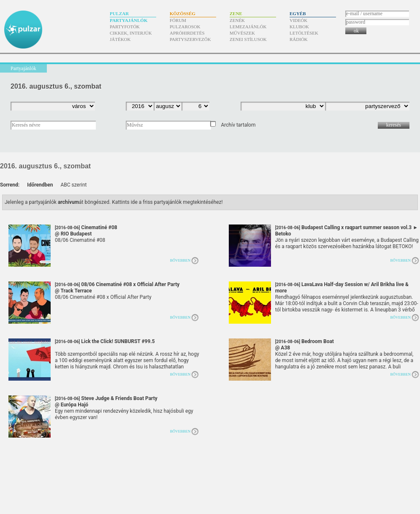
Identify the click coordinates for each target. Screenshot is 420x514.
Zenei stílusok (248, 39)
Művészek (242, 33)
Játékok (120, 39)
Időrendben (40, 185)
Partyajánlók (129, 20)
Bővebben (180, 260)
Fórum (178, 20)
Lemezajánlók (248, 27)
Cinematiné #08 (86, 231)
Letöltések (304, 33)
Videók (298, 20)
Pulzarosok (185, 27)
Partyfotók (125, 27)
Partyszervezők (190, 39)
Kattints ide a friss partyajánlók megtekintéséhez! (167, 202)
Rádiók (299, 39)
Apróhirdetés (187, 33)
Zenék (237, 20)
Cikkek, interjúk (131, 33)
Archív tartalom (238, 125)
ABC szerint (73, 185)
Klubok (299, 27)
